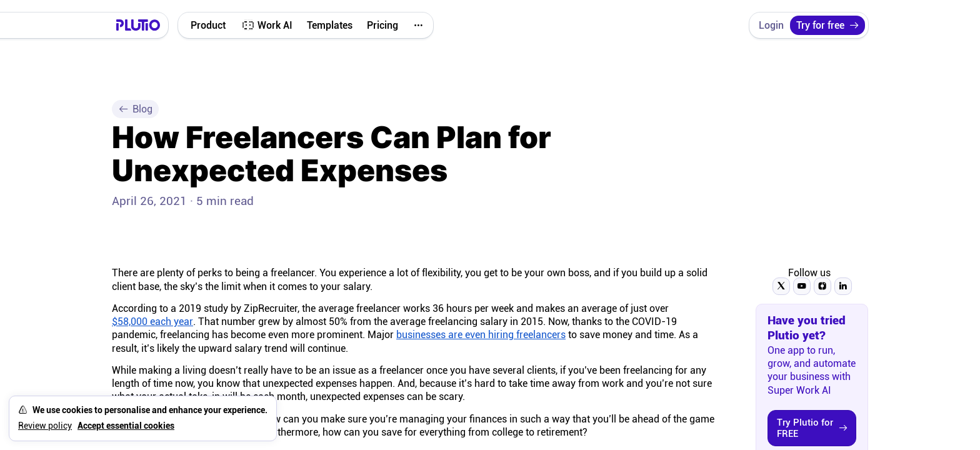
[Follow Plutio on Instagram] (822, 286)
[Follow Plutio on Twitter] (781, 286)
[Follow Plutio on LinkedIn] (843, 286)
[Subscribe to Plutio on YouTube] (802, 286)
